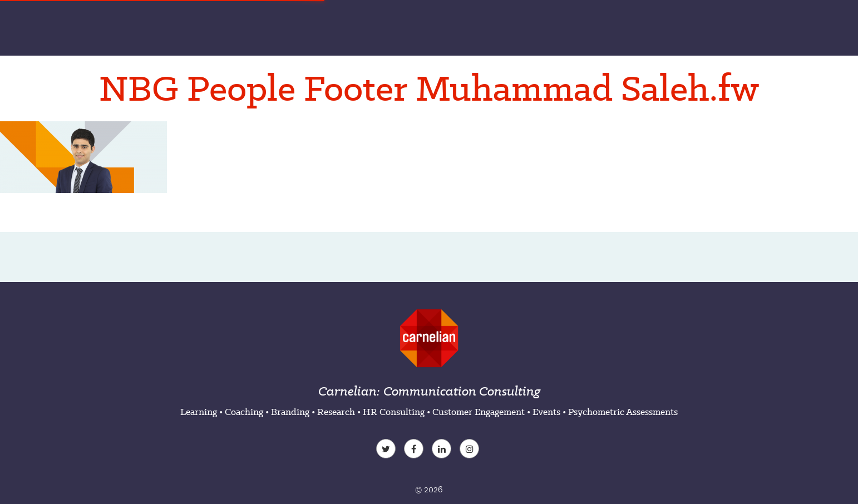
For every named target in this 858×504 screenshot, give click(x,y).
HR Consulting (394, 412)
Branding (290, 412)
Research (336, 412)
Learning (199, 412)
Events (546, 412)
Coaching (244, 412)
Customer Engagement (479, 412)
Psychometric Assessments (623, 412)
